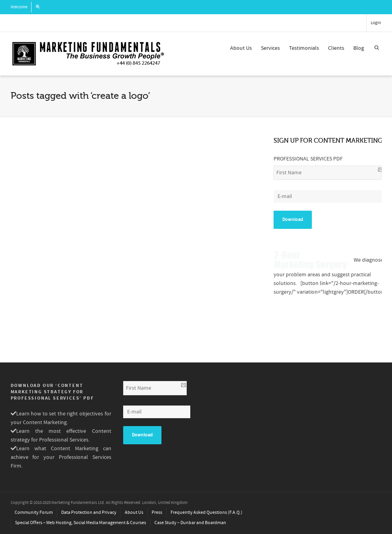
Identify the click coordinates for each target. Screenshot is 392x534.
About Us (241, 48)
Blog (359, 48)
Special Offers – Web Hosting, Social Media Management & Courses (81, 523)
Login (376, 23)
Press (157, 512)
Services (270, 48)
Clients (336, 48)
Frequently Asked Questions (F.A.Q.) (206, 512)
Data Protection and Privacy (89, 512)
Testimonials (304, 48)
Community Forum (34, 512)
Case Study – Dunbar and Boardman (190, 523)
